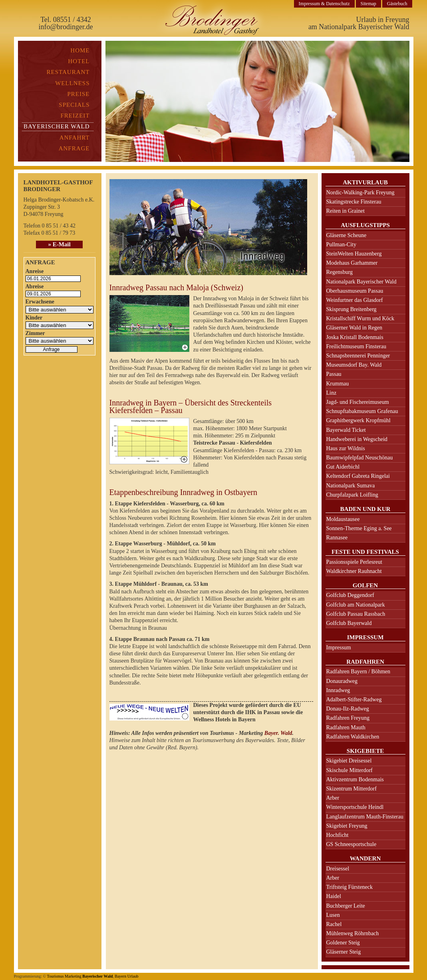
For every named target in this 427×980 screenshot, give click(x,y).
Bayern (120, 976)
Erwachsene (40, 302)
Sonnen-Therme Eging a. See (359, 528)
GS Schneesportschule (352, 844)
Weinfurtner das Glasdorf (355, 300)
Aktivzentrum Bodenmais (355, 779)
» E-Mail (59, 244)
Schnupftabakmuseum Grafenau (362, 411)
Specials (74, 105)
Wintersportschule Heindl (355, 807)
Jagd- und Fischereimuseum (358, 402)
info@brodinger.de (66, 27)
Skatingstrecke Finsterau (354, 202)
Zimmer (35, 333)
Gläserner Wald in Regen (355, 328)
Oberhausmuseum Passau (355, 291)
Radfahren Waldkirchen (353, 737)
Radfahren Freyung (348, 718)
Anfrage (74, 148)
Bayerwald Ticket (346, 430)
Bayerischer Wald (97, 976)
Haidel (334, 896)
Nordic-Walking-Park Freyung (360, 193)
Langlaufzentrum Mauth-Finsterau (365, 817)
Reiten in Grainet (346, 211)
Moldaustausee (343, 519)
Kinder (34, 318)
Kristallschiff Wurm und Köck (360, 318)
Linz (332, 393)
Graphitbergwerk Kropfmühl (358, 420)
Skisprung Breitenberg (352, 309)
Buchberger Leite (346, 906)
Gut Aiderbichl (343, 467)
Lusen (333, 915)
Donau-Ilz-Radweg (348, 709)
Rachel (334, 924)
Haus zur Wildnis (346, 448)
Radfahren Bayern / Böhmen (358, 672)
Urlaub (133, 976)
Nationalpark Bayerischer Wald (361, 282)
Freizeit (75, 116)
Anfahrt (75, 138)
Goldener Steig (343, 943)
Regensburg (340, 272)
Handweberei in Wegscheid (357, 439)
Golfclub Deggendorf (350, 595)
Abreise (35, 286)
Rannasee (337, 538)
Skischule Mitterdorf (350, 770)
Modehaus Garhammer (352, 263)
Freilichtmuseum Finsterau (356, 346)
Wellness (72, 83)
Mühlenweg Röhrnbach (353, 933)
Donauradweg (342, 681)
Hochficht (338, 835)
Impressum (339, 648)
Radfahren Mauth (346, 728)
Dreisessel (338, 869)
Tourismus (55, 976)
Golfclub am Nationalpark (356, 605)
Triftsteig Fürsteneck (350, 887)
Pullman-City (341, 245)
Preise (78, 94)
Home (80, 50)
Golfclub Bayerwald (349, 623)
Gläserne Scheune (347, 235)
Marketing (73, 976)
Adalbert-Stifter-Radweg (354, 700)
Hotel (79, 61)
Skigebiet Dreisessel (349, 761)
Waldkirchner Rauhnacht (354, 571)
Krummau (338, 384)
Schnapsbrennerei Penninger (358, 356)
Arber (333, 798)
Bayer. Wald (278, 733)
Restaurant (68, 72)
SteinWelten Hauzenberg (354, 254)
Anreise (35, 271)
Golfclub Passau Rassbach (356, 614)
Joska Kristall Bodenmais (355, 337)
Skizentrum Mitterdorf (352, 789)
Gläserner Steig (344, 952)
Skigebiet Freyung (347, 826)
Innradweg (338, 690)
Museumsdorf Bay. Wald (354, 365)
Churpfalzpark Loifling (352, 495)
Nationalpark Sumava (351, 486)
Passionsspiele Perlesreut (354, 562)
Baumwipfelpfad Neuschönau (360, 458)
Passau (334, 374)
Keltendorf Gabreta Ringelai (358, 476)
